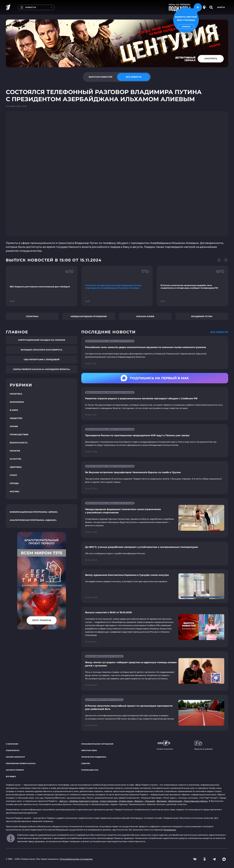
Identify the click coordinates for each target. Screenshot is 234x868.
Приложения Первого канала (21, 763)
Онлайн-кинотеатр (15, 757)
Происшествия (19, 434)
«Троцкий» (150, 801)
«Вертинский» (175, 801)
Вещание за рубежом (204, 745)
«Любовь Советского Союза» (84, 801)
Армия (14, 426)
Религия (15, 451)
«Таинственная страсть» (196, 801)
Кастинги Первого (15, 770)
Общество (16, 418)
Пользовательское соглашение (97, 744)
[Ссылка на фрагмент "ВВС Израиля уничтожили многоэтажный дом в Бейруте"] (42, 286)
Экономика (17, 402)
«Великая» (162, 801)
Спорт (13, 475)
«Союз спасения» (109, 801)
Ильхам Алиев (145, 316)
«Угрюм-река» (126, 801)
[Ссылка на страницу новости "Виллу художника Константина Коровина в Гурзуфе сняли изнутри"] (155, 586)
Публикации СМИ (90, 770)
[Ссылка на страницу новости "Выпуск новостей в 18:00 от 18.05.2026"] (155, 627)
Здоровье (16, 467)
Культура (16, 459)
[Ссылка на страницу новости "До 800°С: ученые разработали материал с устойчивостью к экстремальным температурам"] (155, 554)
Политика (32, 316)
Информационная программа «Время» (34, 512)
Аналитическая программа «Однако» (33, 520)
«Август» (63, 801)
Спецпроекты (13, 750)
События (86, 763)
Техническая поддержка (94, 757)
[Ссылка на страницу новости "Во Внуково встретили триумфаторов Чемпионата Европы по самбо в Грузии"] (155, 478)
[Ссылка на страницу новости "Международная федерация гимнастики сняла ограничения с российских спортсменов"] (155, 518)
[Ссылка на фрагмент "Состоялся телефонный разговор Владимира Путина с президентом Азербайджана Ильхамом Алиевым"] (117, 286)
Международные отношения (89, 316)
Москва (15, 491)
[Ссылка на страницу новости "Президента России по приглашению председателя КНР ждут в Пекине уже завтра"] (155, 441)
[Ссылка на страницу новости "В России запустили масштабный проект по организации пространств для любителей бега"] (155, 713)
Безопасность (19, 443)
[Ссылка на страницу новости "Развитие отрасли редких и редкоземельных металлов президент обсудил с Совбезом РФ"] (155, 404)
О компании (12, 744)
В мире (14, 410)
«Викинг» (139, 801)
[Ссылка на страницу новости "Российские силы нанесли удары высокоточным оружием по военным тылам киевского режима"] (155, 352)
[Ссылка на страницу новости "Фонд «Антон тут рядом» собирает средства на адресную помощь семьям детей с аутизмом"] (155, 671)
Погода (14, 483)
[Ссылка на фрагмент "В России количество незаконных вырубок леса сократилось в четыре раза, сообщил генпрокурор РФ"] (192, 286)
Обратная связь (89, 750)
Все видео (11, 776)
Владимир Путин (202, 316)
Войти (221, 7)
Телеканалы (170, 830)
